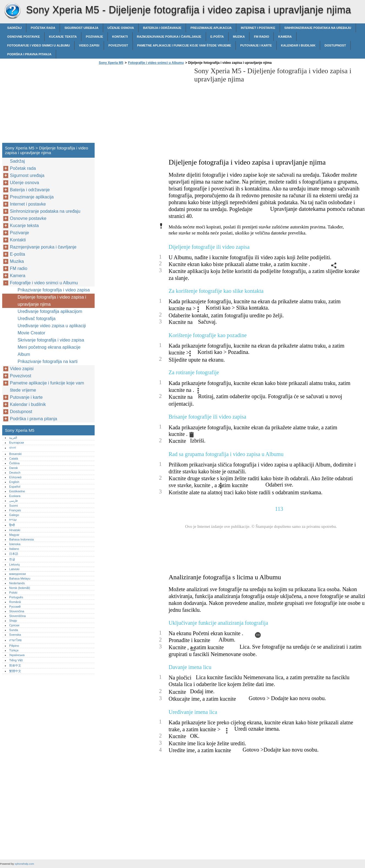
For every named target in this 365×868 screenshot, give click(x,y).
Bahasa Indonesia (21, 539)
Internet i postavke (258, 28)
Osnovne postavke (24, 37)
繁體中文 (15, 671)
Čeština (14, 463)
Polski (13, 593)
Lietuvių (14, 564)
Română (15, 602)
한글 (12, 559)
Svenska (15, 635)
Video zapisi (89, 45)
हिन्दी (12, 525)
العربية (13, 438)
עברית (13, 520)
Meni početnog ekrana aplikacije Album (49, 351)
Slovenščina (17, 616)
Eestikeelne (17, 491)
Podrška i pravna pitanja (29, 54)
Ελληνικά (15, 477)
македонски (17, 574)
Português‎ (16, 597)
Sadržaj (14, 28)
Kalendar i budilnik (298, 45)
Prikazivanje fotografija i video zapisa (54, 290)
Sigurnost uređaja (81, 28)
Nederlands (17, 583)
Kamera (285, 37)
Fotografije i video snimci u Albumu (39, 45)
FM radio (261, 37)
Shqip (13, 621)
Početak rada (43, 28)
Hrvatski (15, 530)
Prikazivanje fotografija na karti (48, 361)
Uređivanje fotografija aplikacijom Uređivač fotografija (50, 315)
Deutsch (15, 473)
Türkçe (14, 650)
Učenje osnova (121, 28)
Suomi (13, 506)
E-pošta (217, 37)
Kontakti (120, 37)
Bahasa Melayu (20, 578)
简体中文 (15, 665)
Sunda (13, 630)
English (14, 482)
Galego (14, 515)
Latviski (14, 569)
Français (15, 510)
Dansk (13, 468)
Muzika (239, 37)
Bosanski (15, 454)
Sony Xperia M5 (12, 11)
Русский (15, 607)
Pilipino (14, 646)
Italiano (14, 549)
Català (13, 458)
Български (17, 443)
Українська (17, 655)
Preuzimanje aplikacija (211, 28)
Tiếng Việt (16, 660)
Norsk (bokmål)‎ (20, 588)
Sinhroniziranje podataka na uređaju (318, 28)
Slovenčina (17, 611)
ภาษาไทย (15, 640)
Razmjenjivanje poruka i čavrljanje (169, 37)
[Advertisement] (144, 105)
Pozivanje (94, 37)
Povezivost (118, 45)
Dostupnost (335, 45)
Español (15, 487)
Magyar (14, 535)
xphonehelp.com (24, 864)
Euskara (15, 496)
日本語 (14, 554)
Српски (14, 625)
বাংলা (13, 448)
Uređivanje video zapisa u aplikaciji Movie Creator (52, 329)
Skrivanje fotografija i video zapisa (51, 340)
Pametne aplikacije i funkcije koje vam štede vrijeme (184, 45)
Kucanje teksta (63, 37)
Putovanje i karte (256, 45)
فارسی (13, 501)
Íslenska (15, 544)
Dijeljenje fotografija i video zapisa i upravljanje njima (52, 301)
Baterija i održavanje (162, 28)
